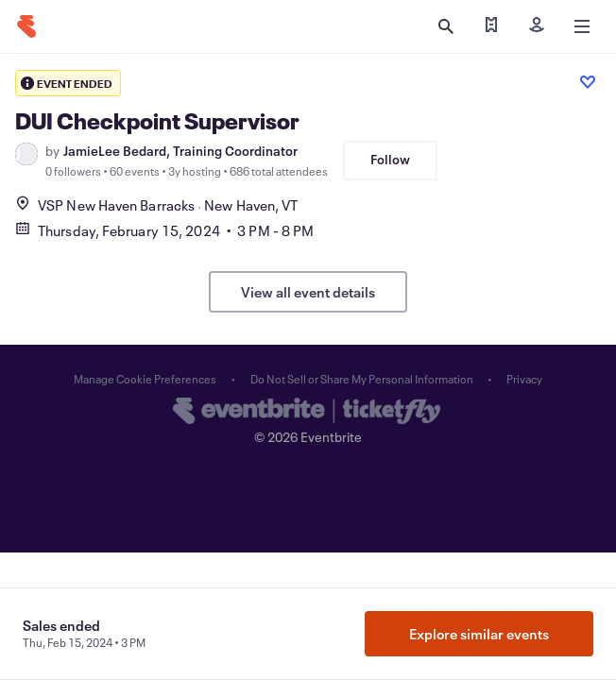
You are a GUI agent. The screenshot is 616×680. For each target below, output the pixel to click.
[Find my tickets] (491, 26)
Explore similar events (479, 634)
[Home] (26, 26)
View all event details (308, 292)
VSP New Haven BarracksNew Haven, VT (156, 205)
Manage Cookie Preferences (145, 379)
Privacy (524, 379)
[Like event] (588, 82)
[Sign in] (537, 26)
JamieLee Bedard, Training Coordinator (180, 151)
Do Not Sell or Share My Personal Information (362, 379)
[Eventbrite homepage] (308, 413)
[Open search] (446, 26)
